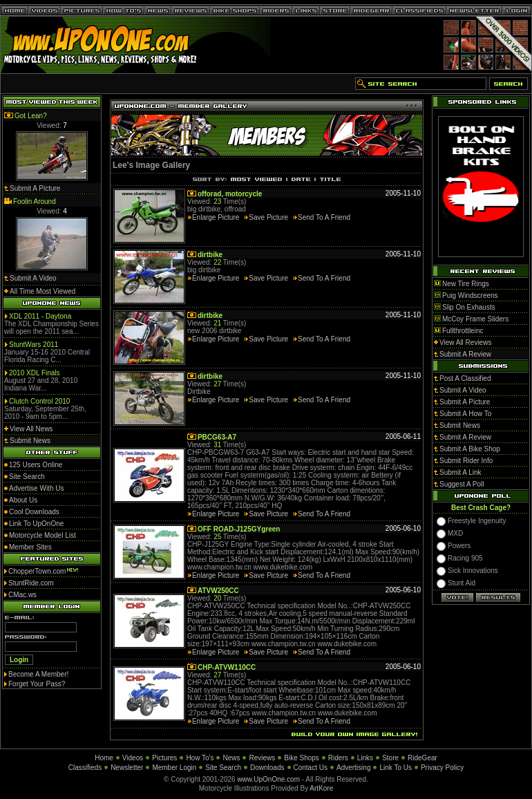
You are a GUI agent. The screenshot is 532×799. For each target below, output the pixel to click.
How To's (200, 758)
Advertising (353, 768)
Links (365, 758)
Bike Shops (302, 758)
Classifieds (85, 768)
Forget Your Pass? (37, 684)
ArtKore (321, 788)
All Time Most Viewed (42, 291)
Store (390, 758)
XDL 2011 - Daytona (40, 316)
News (231, 758)
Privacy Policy (442, 768)
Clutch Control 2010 (39, 401)
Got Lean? (31, 116)
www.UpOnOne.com (268, 779)
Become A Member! (38, 674)
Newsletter (127, 768)
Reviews (262, 758)
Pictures (164, 758)
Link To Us (396, 768)
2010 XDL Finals (35, 373)
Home (104, 758)
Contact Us (311, 768)
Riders (338, 758)
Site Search (223, 768)
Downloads (267, 768)
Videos (133, 758)
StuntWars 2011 (34, 345)
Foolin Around (35, 201)
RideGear (422, 758)
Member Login (174, 768)
